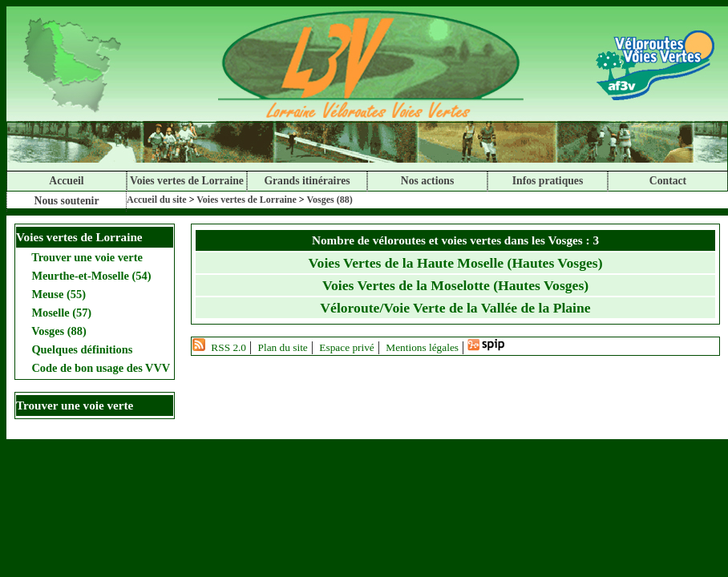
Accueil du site (157, 200)
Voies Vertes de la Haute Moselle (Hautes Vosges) (456, 263)
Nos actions (427, 181)
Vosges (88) (329, 200)
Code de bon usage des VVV (99, 368)
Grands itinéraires (307, 181)
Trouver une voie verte (86, 257)
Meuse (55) (57, 294)
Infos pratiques (548, 181)
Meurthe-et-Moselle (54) (90, 276)
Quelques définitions (81, 349)
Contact (668, 181)
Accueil (66, 181)
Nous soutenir (67, 201)
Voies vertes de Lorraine (187, 181)
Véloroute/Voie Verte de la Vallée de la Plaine (455, 308)
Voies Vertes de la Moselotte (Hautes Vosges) (455, 285)
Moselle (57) (60, 313)
